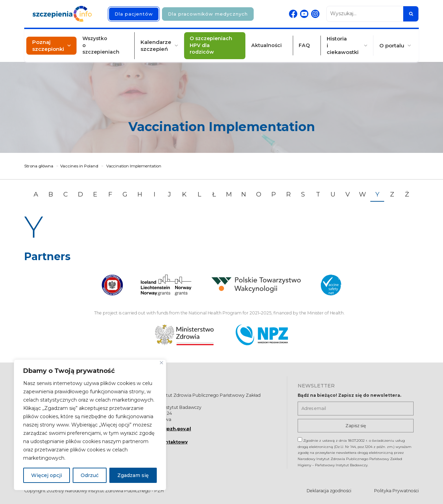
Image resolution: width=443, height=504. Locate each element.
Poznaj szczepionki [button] (54, 41)
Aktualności (269, 41)
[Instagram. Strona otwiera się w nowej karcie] (315, 14)
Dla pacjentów (134, 14)
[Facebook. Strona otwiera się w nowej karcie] (293, 14)
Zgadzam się (133, 475)
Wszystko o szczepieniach (110, 41)
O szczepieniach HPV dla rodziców (217, 41)
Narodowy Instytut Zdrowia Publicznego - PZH (114, 491)
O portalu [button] (386, 41)
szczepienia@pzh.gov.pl (162, 429)
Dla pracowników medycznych (208, 14)
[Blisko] (161, 363)
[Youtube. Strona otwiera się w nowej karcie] (304, 14)
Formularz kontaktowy (160, 442)
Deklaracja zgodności (329, 491)
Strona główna (39, 166)
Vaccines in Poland (79, 166)
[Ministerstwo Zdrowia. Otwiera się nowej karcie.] (184, 335)
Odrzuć (90, 475)
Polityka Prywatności (396, 491)
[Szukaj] (411, 14)
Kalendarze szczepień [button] (159, 41)
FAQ (302, 41)
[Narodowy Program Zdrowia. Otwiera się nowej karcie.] (262, 335)
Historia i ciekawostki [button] (337, 41)
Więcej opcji (47, 475)
